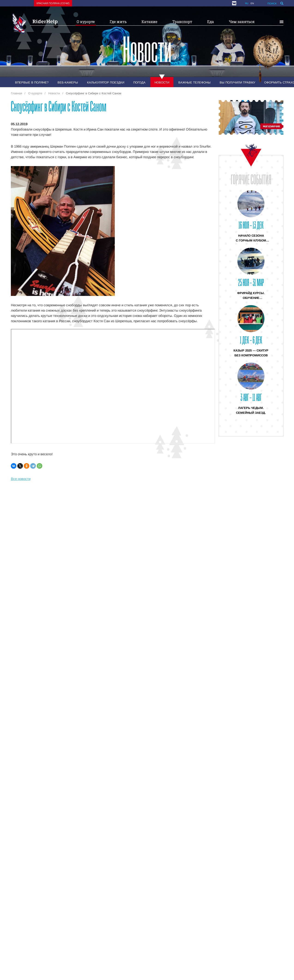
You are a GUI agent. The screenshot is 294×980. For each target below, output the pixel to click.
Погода (139, 82)
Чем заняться (242, 22)
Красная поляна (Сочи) (53, 3)
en (252, 3)
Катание (149, 22)
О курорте (86, 22)
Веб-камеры (68, 82)
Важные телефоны (194, 82)
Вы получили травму (237, 82)
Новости (162, 82)
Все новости (21, 479)
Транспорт (182, 22)
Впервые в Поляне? (32, 82)
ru (247, 3)
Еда (211, 22)
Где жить (118, 22)
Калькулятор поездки (106, 82)
